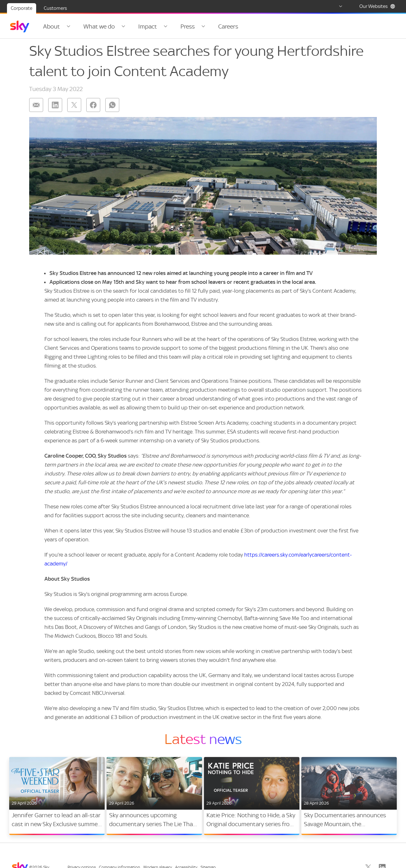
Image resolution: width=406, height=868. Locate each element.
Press (182, 26)
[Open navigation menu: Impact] (161, 27)
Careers (221, 26)
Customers (55, 8)
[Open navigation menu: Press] (197, 27)
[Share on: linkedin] (55, 108)
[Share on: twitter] (74, 108)
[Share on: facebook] (93, 108)
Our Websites (377, 6)
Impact (144, 26)
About (52, 26)
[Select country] (335, 6)
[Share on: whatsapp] (112, 108)
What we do (97, 26)
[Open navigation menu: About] (68, 27)
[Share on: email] (36, 108)
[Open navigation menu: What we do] (121, 27)
